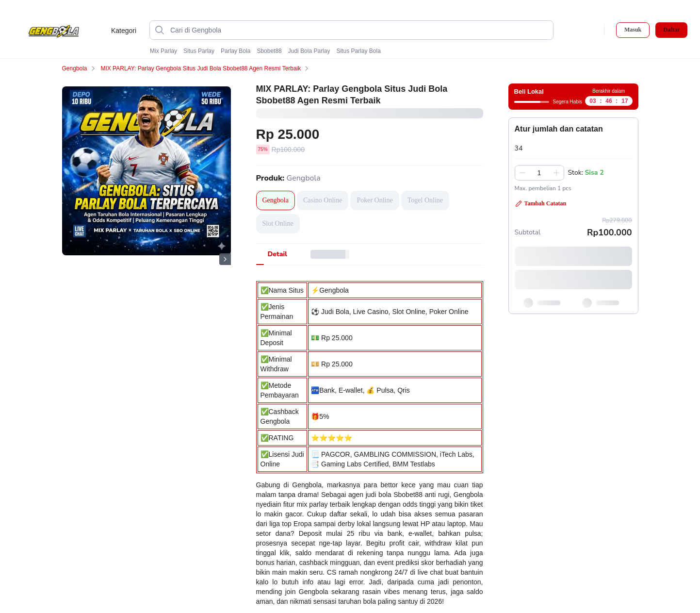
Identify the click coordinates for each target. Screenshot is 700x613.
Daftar (671, 30)
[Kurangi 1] (522, 173)
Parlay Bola (236, 51)
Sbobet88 (269, 51)
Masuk (633, 30)
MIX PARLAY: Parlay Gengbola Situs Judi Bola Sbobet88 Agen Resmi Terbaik (206, 68)
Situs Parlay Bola (358, 51)
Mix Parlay (163, 51)
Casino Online (323, 200)
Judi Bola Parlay (309, 51)
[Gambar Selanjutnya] (225, 259)
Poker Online (374, 200)
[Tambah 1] (556, 173)
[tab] (277, 254)
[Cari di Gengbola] (359, 30)
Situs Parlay (199, 51)
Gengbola (81, 68)
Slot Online (278, 224)
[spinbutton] (539, 173)
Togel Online (425, 200)
